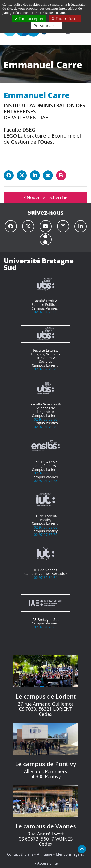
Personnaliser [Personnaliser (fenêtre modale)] (46, 26)
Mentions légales (70, 854)
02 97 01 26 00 (46, 312)
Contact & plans (20, 854)
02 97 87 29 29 (46, 369)
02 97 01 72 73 (46, 481)
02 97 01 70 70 (46, 427)
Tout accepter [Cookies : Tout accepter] (29, 19)
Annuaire (45, 854)
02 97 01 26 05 (46, 627)
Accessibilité (47, 863)
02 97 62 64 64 (46, 577)
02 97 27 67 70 (46, 535)
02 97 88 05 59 (46, 473)
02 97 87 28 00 (46, 527)
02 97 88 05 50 (46, 419)
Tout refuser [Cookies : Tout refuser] (65, 19)
